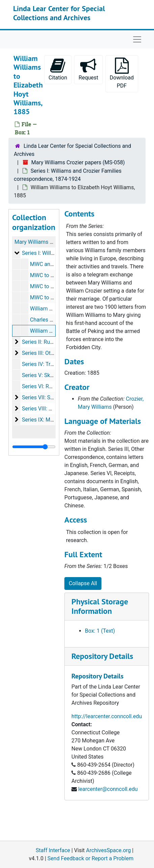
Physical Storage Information (100, 606)
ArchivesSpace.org (108, 850)
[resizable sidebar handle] (34, 447)
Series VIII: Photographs (51, 409)
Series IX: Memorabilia (49, 420)
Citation (58, 69)
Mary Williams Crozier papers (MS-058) (78, 162)
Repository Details (102, 656)
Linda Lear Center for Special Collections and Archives (59, 13)
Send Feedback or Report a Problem (90, 858)
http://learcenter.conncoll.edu (107, 716)
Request (88, 69)
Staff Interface (53, 850)
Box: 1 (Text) (100, 631)
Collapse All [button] (83, 583)
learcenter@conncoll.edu (108, 789)
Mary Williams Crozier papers (50, 242)
